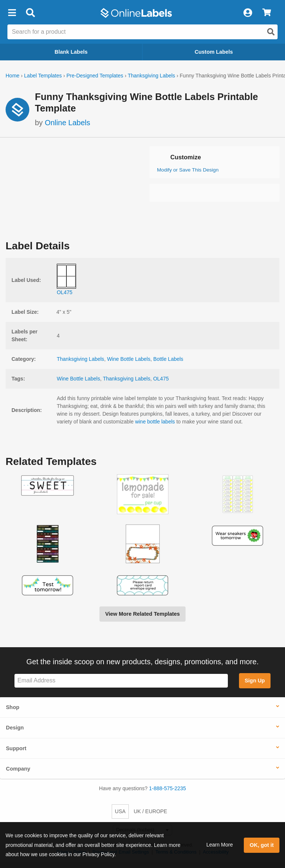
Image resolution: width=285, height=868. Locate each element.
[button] (12, 13)
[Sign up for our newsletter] (121, 681)
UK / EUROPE (150, 811)
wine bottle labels (155, 422)
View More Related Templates (142, 614)
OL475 (161, 379)
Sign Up (255, 681)
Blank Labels (71, 52)
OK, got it (262, 845)
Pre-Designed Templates (95, 76)
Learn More (220, 845)
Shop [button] (13, 707)
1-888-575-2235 (168, 788)
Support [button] (16, 748)
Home (12, 76)
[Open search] (271, 32)
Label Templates (43, 76)
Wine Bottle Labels (129, 359)
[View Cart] (267, 13)
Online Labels (68, 123)
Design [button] (15, 728)
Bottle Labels (168, 359)
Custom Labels (214, 52)
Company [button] (18, 769)
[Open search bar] (30, 13)
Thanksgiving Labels (151, 76)
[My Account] (248, 13)
